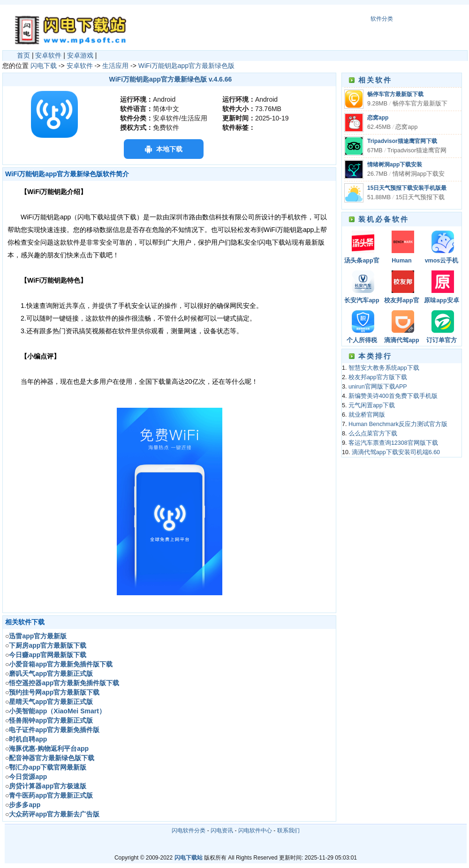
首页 (23, 55)
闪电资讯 (222, 831)
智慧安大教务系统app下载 (384, 368)
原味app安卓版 (441, 301)
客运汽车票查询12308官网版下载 (393, 443)
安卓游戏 (80, 55)
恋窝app (378, 118)
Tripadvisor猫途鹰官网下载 (402, 141)
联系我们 (288, 831)
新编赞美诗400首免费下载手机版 (393, 396)
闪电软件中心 (255, 831)
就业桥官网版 (367, 415)
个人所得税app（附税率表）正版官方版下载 (362, 341)
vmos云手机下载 (442, 261)
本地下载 (169, 149)
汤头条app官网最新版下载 (362, 261)
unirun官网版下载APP (378, 387)
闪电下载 (44, 66)
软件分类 (382, 19)
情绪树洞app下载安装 (395, 165)
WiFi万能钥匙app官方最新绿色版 (186, 66)
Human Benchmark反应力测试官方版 (402, 261)
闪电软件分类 (189, 831)
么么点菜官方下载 (373, 434)
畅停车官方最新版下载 (395, 94)
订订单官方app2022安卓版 (441, 341)
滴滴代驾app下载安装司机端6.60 (402, 341)
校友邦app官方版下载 (401, 301)
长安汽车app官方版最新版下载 (362, 301)
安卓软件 (48, 55)
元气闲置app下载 (372, 405)
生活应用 (115, 66)
